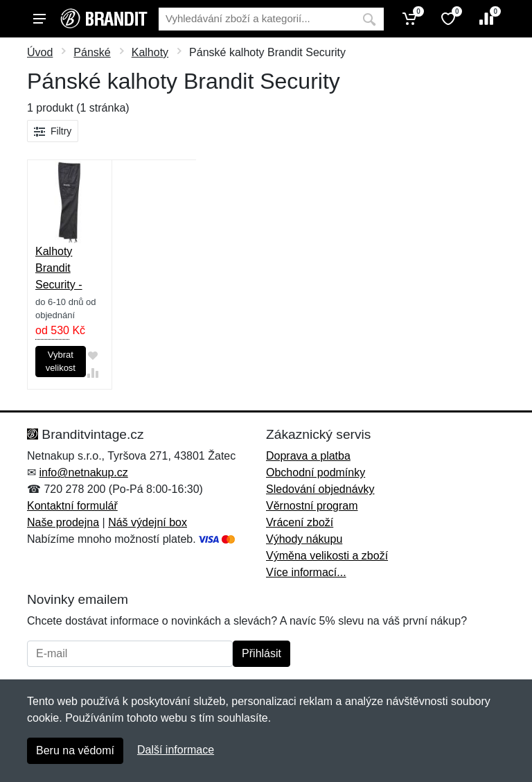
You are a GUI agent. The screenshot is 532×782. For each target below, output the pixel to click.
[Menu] (39, 19)
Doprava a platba (308, 456)
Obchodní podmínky (316, 472)
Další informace (176, 750)
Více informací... (306, 572)
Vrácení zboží (300, 522)
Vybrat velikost (61, 362)
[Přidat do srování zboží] (93, 373)
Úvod (40, 52)
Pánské (92, 52)
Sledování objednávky (320, 489)
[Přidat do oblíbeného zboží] (93, 355)
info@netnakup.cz (83, 472)
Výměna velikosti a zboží (327, 556)
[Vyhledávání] (257, 19)
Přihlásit (261, 653)
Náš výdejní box (148, 522)
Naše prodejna (63, 522)
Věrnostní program (312, 506)
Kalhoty (150, 52)
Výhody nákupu (304, 539)
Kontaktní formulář (72, 506)
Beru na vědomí (75, 750)
